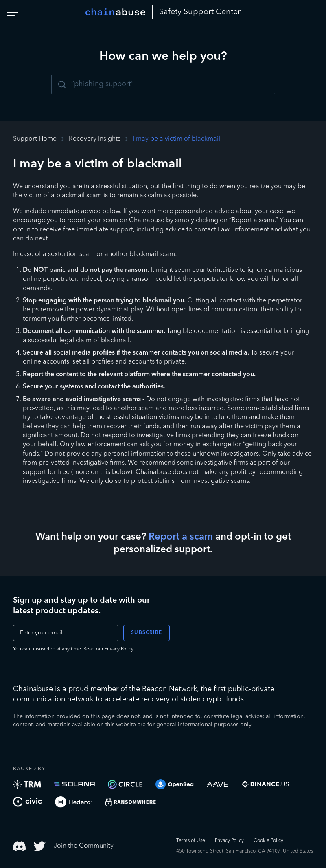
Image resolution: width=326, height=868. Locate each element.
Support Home (35, 139)
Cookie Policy (268, 841)
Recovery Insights (95, 139)
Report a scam (181, 537)
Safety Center (200, 12)
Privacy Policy (119, 649)
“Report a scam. (252, 220)
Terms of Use (191, 841)
